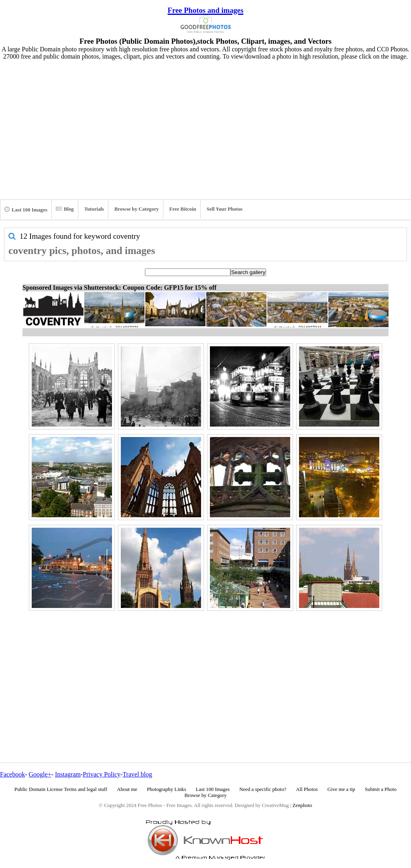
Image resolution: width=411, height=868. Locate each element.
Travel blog (137, 774)
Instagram (68, 774)
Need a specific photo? (263, 789)
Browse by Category (137, 209)
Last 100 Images (26, 209)
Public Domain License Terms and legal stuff (61, 789)
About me (127, 789)
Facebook (12, 774)
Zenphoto (302, 805)
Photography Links (167, 789)
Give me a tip (341, 789)
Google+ (40, 774)
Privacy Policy (102, 774)
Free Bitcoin (183, 209)
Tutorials (94, 209)
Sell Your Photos (225, 209)
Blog (65, 209)
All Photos (307, 789)
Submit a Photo (381, 789)
